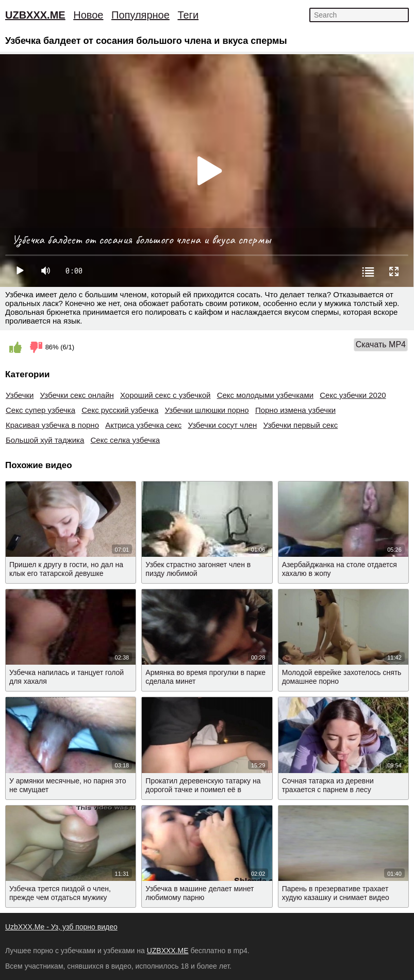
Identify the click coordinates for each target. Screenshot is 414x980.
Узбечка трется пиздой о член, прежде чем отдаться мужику (60, 893)
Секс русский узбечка (120, 410)
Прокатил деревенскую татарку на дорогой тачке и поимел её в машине (203, 790)
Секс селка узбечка (126, 440)
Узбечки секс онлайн (77, 395)
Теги (188, 15)
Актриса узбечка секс (143, 425)
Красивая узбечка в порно (52, 425)
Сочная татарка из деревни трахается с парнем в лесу (328, 785)
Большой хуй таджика (45, 440)
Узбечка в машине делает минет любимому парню (200, 893)
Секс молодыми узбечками (265, 395)
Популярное (140, 15)
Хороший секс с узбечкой (165, 395)
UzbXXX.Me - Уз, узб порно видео (61, 927)
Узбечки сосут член (222, 425)
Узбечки (20, 395)
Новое (88, 15)
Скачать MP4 (381, 344)
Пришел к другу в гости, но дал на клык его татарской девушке (66, 569)
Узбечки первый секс (300, 425)
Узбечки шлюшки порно (207, 410)
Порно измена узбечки (295, 410)
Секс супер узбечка (40, 410)
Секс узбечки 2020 (353, 395)
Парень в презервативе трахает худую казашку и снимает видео (336, 893)
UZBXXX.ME (35, 15)
